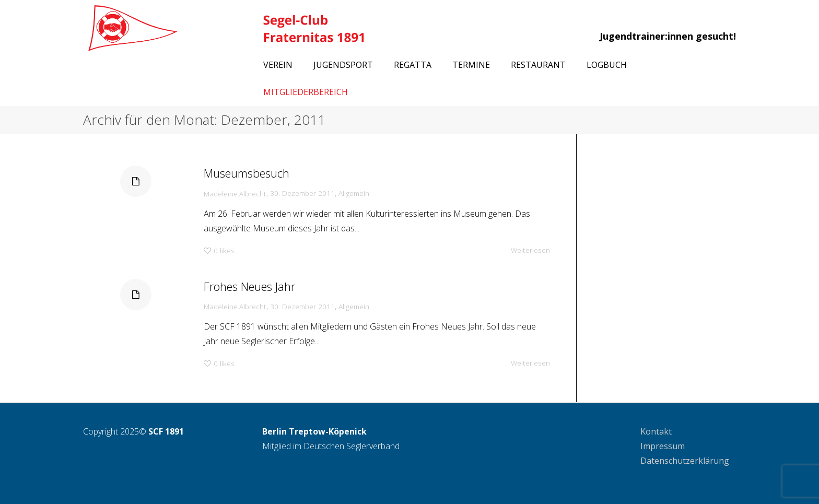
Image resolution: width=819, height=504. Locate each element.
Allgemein (355, 193)
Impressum (663, 446)
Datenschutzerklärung (685, 461)
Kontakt (656, 431)
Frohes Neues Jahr (247, 285)
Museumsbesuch (244, 172)
